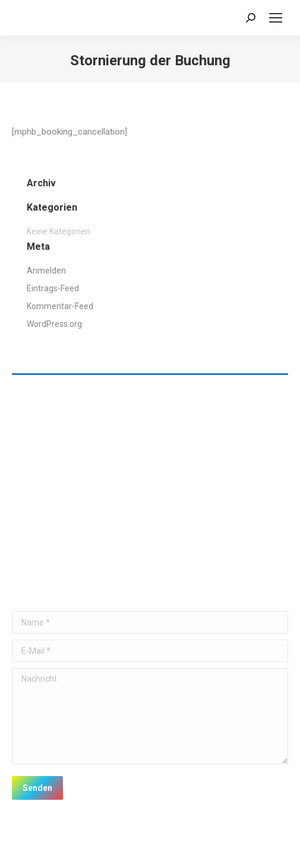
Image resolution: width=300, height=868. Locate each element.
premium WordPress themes (188, 845)
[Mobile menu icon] (276, 18)
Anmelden (46, 271)
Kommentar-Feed (60, 306)
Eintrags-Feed (53, 288)
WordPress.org (54, 324)
